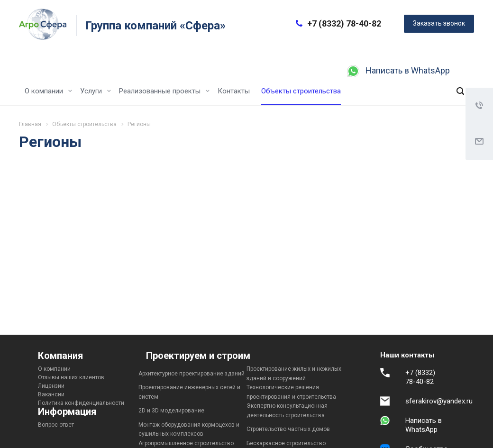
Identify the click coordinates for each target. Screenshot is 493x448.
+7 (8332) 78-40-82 (344, 23)
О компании (48, 91)
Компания (60, 356)
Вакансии (51, 394)
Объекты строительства (301, 91)
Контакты (234, 91)
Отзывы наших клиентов (71, 377)
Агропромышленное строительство (186, 443)
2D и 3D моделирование (171, 411)
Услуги (96, 91)
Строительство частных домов (288, 429)
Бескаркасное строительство (286, 443)
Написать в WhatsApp (408, 70)
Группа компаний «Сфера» (155, 26)
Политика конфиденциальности (81, 403)
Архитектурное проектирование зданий (192, 374)
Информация (67, 411)
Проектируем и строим (198, 356)
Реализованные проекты (164, 91)
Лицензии (51, 386)
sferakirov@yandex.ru (439, 401)
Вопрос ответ (56, 425)
